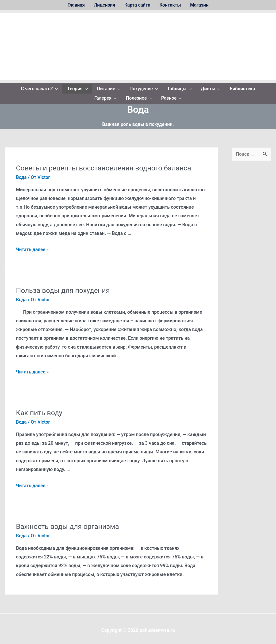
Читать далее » (33, 247)
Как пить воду (39, 410)
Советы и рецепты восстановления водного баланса (103, 165)
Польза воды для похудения (63, 288)
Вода (21, 174)
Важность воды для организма (67, 523)
